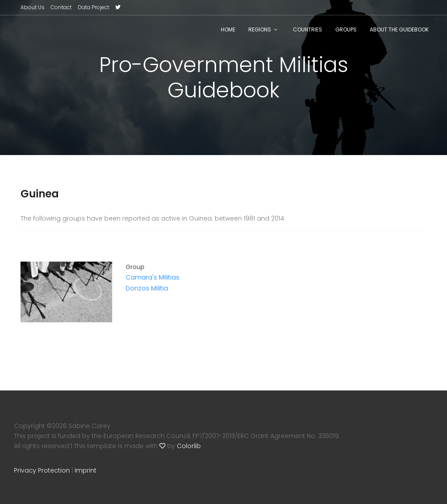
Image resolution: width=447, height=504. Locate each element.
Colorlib (189, 446)
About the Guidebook (399, 29)
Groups (346, 29)
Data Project (93, 7)
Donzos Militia (147, 288)
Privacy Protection (42, 470)
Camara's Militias (153, 277)
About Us (33, 7)
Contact (61, 7)
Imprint (86, 470)
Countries (308, 29)
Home (228, 29)
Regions (260, 29)
